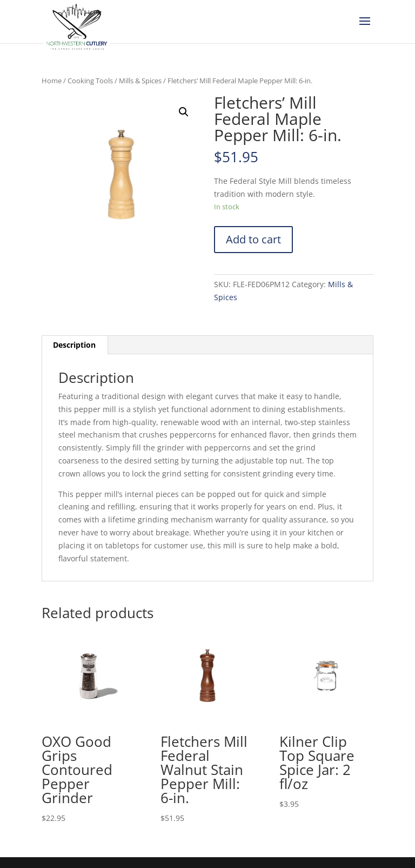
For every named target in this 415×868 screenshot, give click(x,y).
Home (52, 81)
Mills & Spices (140, 81)
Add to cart (253, 239)
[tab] (75, 345)
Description (74, 345)
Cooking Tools (90, 81)
